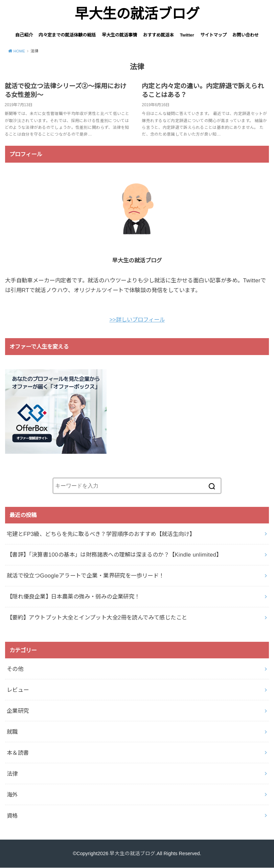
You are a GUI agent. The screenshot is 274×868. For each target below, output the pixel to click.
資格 (12, 816)
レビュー (18, 690)
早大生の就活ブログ (137, 14)
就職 (12, 732)
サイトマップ (213, 35)
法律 (12, 774)
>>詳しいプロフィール (137, 320)
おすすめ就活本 (158, 35)
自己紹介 (24, 35)
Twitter (187, 35)
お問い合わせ (246, 35)
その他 (15, 669)
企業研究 (18, 711)
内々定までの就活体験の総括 (67, 35)
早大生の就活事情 (119, 35)
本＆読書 (18, 753)
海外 (12, 795)
